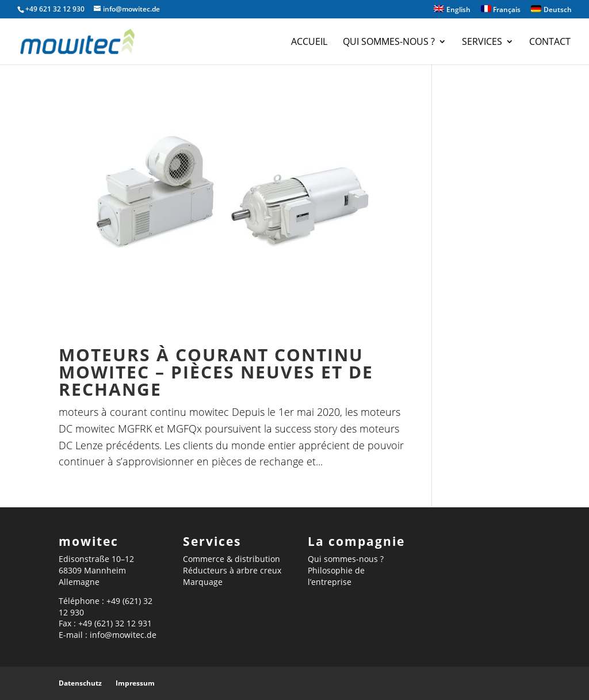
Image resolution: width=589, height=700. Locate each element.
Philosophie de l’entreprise (336, 576)
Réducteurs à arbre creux (232, 570)
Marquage (203, 582)
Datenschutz (80, 683)
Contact (550, 43)
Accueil (309, 43)
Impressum (135, 683)
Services (482, 43)
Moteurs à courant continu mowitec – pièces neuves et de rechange (216, 372)
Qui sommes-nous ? (389, 43)
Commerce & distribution (232, 559)
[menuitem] (452, 12)
